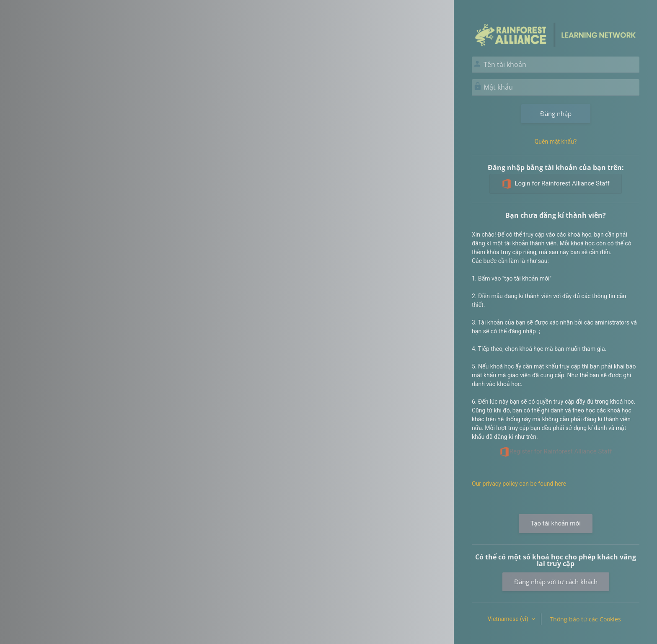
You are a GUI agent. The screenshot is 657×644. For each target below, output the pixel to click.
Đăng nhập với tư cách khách (556, 582)
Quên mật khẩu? (556, 142)
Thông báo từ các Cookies (585, 619)
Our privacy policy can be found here (519, 484)
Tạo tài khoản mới (556, 523)
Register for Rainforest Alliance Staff (556, 452)
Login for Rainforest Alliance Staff (555, 184)
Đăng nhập (556, 113)
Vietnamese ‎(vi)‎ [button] (509, 619)
